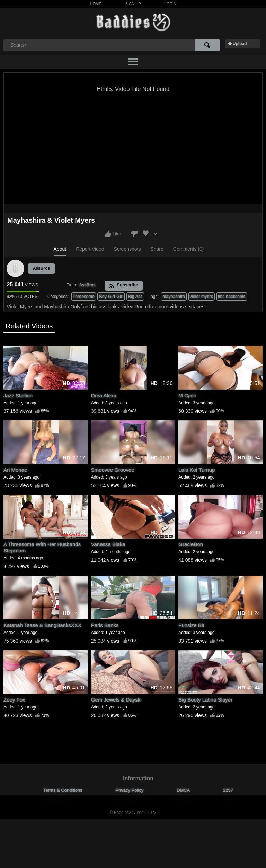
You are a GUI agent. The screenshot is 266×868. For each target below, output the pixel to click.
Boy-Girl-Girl (111, 297)
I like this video (108, 234)
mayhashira (174, 297)
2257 (228, 790)
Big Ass (135, 297)
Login (170, 4)
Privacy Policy (129, 790)
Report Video (90, 249)
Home (96, 4)
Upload (240, 44)
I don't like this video (134, 234)
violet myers (202, 297)
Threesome (84, 297)
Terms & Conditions (63, 790)
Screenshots (127, 249)
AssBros (41, 268)
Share (157, 249)
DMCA (183, 790)
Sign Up (133, 4)
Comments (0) (189, 249)
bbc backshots (232, 297)
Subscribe (123, 286)
